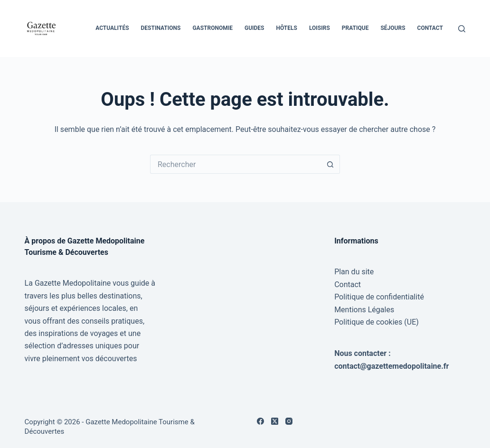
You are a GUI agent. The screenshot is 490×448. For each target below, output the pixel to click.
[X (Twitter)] (275, 421)
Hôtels (287, 28)
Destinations (161, 28)
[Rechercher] (462, 29)
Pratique (355, 28)
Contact (430, 28)
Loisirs (320, 28)
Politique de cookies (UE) (377, 322)
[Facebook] (260, 421)
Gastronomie (212, 28)
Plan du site (354, 272)
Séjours (393, 28)
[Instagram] (289, 421)
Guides (254, 28)
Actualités (112, 28)
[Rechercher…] (236, 164)
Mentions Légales (364, 310)
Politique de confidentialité (379, 297)
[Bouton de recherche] (330, 164)
